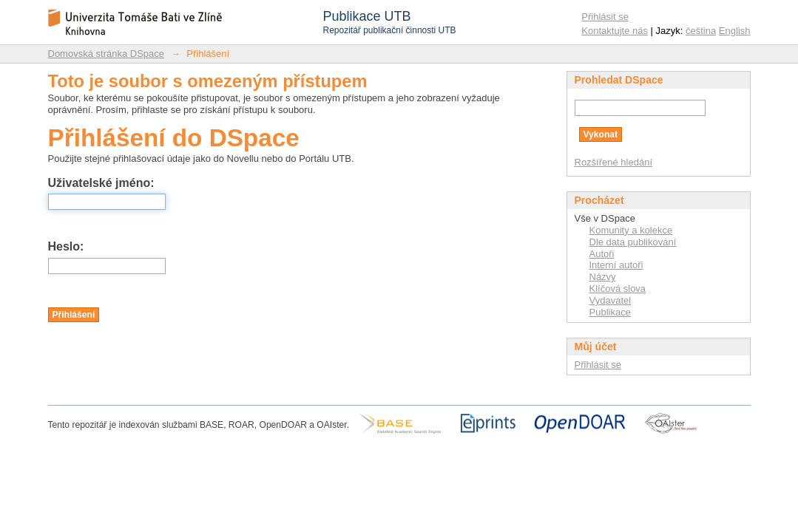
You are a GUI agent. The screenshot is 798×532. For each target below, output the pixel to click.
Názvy (603, 277)
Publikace (610, 312)
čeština (701, 31)
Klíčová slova (618, 289)
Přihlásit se (605, 17)
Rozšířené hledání (614, 162)
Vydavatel (611, 300)
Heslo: (66, 246)
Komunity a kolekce (631, 230)
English (735, 31)
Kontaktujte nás (615, 31)
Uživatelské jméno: (101, 183)
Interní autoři (616, 265)
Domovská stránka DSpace (106, 54)
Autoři (602, 254)
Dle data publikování (633, 242)
